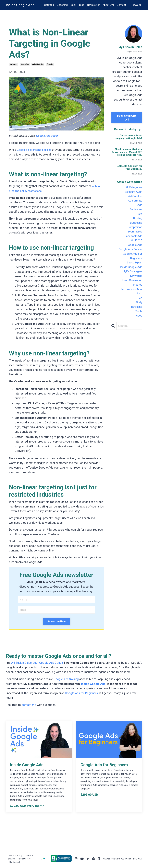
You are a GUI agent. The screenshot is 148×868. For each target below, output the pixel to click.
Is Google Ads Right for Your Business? (129, 168)
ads (140, 206)
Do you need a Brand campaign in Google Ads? (128, 137)
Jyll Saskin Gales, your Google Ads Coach (37, 663)
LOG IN (137, 5)
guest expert (134, 266)
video (138, 322)
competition (134, 229)
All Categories (133, 187)
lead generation (132, 285)
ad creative (135, 197)
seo (140, 303)
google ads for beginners (132, 259)
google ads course (130, 252)
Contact (121, 5)
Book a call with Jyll (127, 118)
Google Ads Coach (48, 136)
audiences (14, 64)
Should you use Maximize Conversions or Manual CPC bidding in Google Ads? (127, 152)
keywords (136, 280)
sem (139, 299)
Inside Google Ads (94, 683)
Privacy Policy (24, 858)
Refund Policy (16, 855)
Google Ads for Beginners (81, 693)
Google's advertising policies (35, 150)
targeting (50, 64)
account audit (133, 192)
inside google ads (131, 271)
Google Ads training (66, 679)
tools (139, 317)
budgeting (136, 225)
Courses (49, 5)
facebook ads (133, 238)
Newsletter (93, 5)
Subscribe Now (56, 621)
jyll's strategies (38, 64)
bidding (137, 220)
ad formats (135, 201)
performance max (131, 294)
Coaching (62, 5)
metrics (137, 289)
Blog (81, 5)
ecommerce (134, 234)
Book (73, 5)
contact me (29, 704)
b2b (140, 215)
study (139, 308)
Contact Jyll (15, 861)
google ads (25, 64)
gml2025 (137, 243)
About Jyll (108, 5)
